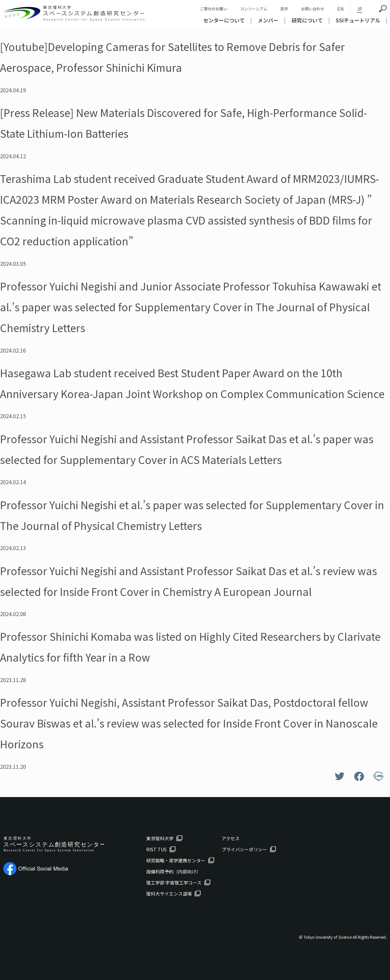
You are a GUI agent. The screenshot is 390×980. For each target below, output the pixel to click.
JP (359, 9)
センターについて (224, 20)
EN (340, 9)
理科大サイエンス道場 (169, 894)
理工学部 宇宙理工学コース (174, 883)
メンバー (268, 20)
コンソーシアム (254, 9)
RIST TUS (156, 849)
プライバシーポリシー (244, 849)
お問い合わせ (313, 9)
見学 (284, 9)
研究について (307, 20)
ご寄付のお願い (214, 9)
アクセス (231, 838)
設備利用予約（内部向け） (174, 871)
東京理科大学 (160, 838)
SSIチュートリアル (358, 20)
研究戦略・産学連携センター (176, 860)
